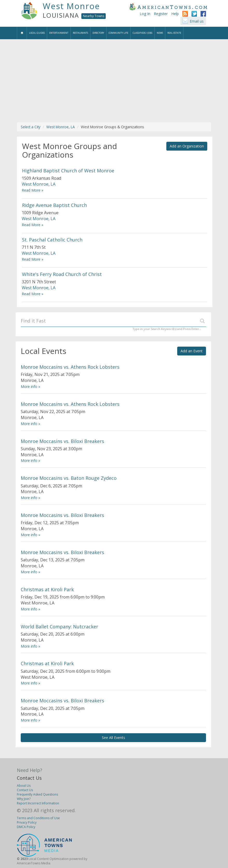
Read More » (33, 190)
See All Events (113, 738)
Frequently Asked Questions (37, 794)
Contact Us (29, 778)
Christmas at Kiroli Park (47, 589)
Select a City (31, 127)
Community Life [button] (118, 33)
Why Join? (24, 799)
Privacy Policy (27, 822)
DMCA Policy (26, 827)
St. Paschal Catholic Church (52, 240)
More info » (30, 386)
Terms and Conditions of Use (38, 818)
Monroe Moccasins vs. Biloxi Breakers (62, 441)
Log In (145, 14)
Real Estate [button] (174, 33)
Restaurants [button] (80, 33)
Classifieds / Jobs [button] (142, 33)
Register (161, 14)
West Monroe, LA (61, 127)
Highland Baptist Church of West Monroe (68, 171)
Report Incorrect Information (38, 803)
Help (175, 14)
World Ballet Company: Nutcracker (59, 627)
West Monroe (71, 6)
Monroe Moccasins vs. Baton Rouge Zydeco (69, 478)
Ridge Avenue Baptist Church (54, 205)
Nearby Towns (94, 16)
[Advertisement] (114, 81)
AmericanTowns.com (168, 7)
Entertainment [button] (59, 33)
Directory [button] (98, 33)
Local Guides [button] (37, 33)
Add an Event (192, 351)
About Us (24, 786)
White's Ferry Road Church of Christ (62, 274)
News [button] (160, 33)
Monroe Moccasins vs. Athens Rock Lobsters (70, 367)
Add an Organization (187, 146)
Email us (197, 21)
